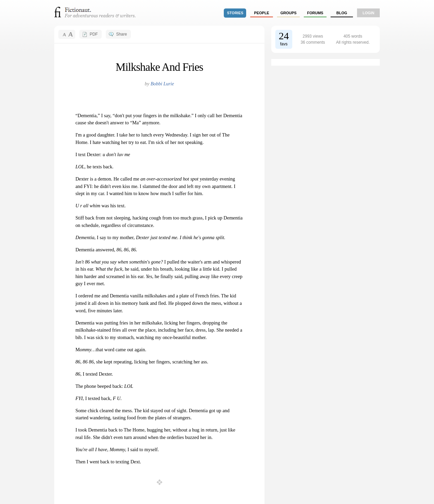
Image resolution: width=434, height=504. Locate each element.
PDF (94, 34)
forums (315, 13)
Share (121, 34)
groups (289, 13)
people (262, 13)
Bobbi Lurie (162, 84)
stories (235, 13)
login (368, 13)
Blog (342, 13)
